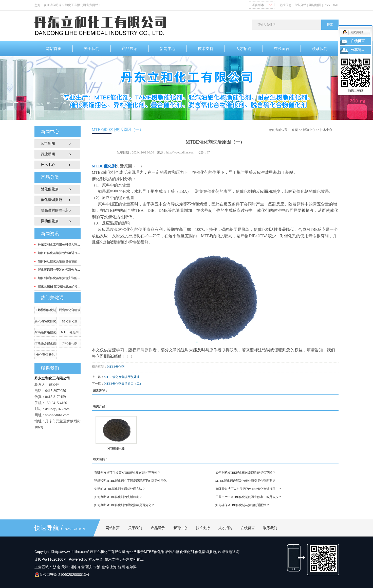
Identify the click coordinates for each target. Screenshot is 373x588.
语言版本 (258, 5)
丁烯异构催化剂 (45, 310)
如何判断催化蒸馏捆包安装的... (59, 278)
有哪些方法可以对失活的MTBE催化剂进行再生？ (248, 489)
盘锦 (105, 567)
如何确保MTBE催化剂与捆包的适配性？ (242, 505)
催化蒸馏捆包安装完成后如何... (59, 286)
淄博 (73, 567)
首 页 (295, 130)
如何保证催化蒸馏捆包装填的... (59, 261)
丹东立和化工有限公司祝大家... (59, 245)
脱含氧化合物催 (70, 310)
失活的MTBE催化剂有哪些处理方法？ (120, 489)
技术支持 (206, 49)
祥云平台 (96, 559)
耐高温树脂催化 (45, 332)
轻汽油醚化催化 (45, 321)
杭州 (121, 567)
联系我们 (320, 49)
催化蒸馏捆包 (51, 200)
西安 (89, 567)
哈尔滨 (131, 567)
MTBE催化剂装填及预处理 (122, 377)
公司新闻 (48, 143)
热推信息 (286, 5)
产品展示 (130, 49)
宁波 (97, 567)
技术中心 (48, 165)
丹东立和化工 (133, 559)
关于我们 (92, 49)
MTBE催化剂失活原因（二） (123, 384)
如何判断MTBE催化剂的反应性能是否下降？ (245, 473)
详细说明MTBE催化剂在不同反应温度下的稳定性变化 (130, 481)
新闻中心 (168, 49)
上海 (113, 567)
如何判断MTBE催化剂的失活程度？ (118, 497)
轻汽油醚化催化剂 (180, 552)
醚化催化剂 (50, 189)
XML (335, 5)
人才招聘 (244, 49)
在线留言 (282, 49)
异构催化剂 (50, 221)
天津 (65, 567)
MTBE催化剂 (70, 332)
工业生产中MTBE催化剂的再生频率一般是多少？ (248, 497)
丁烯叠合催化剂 (45, 343)
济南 (57, 567)
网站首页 (54, 49)
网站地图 (315, 5)
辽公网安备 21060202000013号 (62, 575)
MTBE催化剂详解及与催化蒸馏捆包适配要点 (245, 481)
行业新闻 (48, 154)
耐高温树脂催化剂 (55, 210)
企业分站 (300, 5)
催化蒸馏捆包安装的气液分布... (59, 270)
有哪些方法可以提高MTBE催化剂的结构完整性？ (127, 473)
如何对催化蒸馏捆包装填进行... (59, 253)
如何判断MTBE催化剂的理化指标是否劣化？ (124, 505)
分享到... (357, 50)
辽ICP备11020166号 (51, 559)
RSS (327, 5)
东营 (81, 567)
